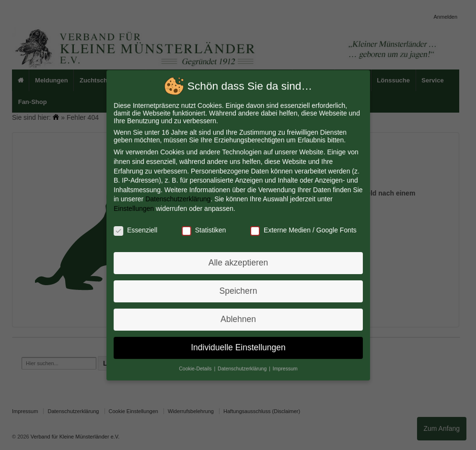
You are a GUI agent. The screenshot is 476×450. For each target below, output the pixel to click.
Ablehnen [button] (238, 318)
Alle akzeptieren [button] (238, 262)
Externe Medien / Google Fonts (302, 230)
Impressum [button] (284, 367)
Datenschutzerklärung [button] (243, 367)
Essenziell (137, 230)
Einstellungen (135, 208)
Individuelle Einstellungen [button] (238, 346)
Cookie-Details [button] (196, 367)
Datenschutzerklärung (178, 199)
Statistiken (204, 230)
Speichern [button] (238, 290)
